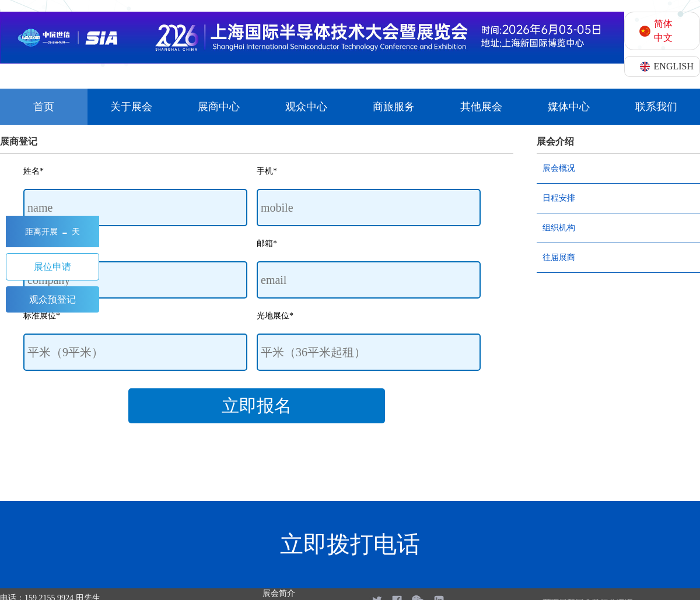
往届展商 (559, 257)
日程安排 (559, 198)
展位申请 (52, 267)
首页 (44, 107)
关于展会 (131, 107)
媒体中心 (569, 107)
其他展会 (481, 107)
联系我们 (656, 107)
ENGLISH (674, 66)
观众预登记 (52, 299)
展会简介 (279, 593)
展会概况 (559, 168)
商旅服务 (394, 107)
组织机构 (559, 228)
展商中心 (219, 107)
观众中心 (306, 107)
